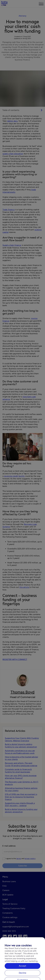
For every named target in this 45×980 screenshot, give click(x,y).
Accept (22, 970)
